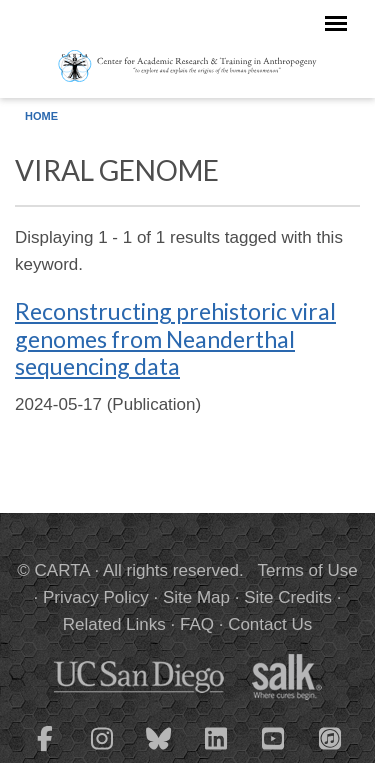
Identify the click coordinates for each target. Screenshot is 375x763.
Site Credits (288, 597)
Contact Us (270, 624)
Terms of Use (308, 570)
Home (41, 116)
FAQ (197, 624)
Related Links (114, 624)
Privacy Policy (96, 597)
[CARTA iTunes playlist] (330, 737)
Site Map (196, 597)
